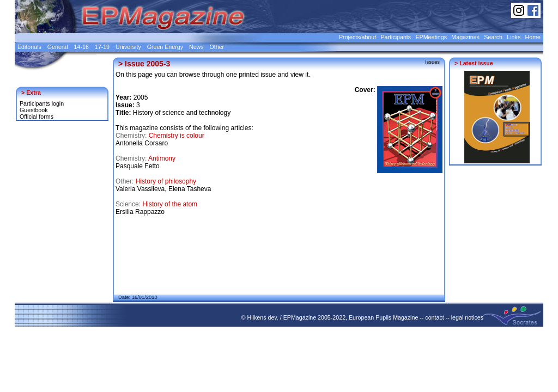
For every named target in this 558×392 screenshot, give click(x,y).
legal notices (467, 317)
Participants (396, 37)
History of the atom (170, 204)
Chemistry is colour (177, 136)
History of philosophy (166, 181)
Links (514, 37)
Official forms (37, 117)
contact (434, 317)
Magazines (465, 37)
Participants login (42, 103)
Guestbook (34, 110)
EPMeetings (431, 37)
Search (493, 37)
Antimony (162, 158)
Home (533, 37)
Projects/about (357, 37)
